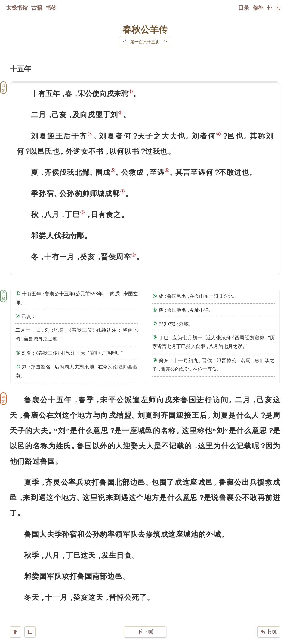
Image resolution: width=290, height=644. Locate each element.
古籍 (37, 8)
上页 (269, 608)
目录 (244, 8)
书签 (51, 8)
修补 (258, 8)
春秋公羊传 (145, 29)
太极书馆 (17, 8)
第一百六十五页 (145, 42)
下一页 (145, 608)
